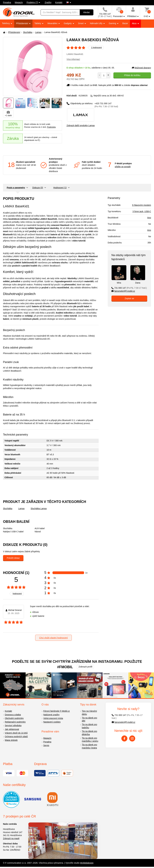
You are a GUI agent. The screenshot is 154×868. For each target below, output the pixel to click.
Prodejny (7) (32, 2)
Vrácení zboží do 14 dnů (16, 733)
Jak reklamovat (12, 729)
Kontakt (59, 2)
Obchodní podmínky (14, 718)
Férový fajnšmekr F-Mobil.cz (57, 711)
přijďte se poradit (123, 167)
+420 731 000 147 (106, 105)
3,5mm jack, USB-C (142, 211)
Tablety (38, 23)
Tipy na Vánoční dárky (89, 713)
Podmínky (51, 127)
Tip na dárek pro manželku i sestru (90, 740)
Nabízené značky (51, 715)
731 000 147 (129, 288)
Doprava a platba (13, 715)
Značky (48, 2)
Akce (135, 23)
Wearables (53, 23)
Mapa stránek (11, 740)
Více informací (73, 59)
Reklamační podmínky (15, 722)
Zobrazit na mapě (11, 838)
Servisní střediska (13, 725)
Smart (81, 23)
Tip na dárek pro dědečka (89, 733)
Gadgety (68, 23)
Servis (46, 745)
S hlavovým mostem (142, 205)
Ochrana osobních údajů (16, 737)
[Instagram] (132, 738)
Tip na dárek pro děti (89, 719)
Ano (149, 218)
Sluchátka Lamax (39, 508)
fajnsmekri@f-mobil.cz (123, 291)
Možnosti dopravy (141, 68)
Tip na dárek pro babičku (89, 726)
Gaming (113, 23)
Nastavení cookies (52, 722)
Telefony (6, 23)
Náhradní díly (96, 23)
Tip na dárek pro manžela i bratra (89, 746)
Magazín (19, 2)
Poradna (7, 2)
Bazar (125, 23)
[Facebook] (124, 738)
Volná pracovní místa (53, 718)
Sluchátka (28, 32)
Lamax (38, 32)
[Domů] (4, 32)
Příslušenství (22, 23)
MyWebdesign (87, 863)
